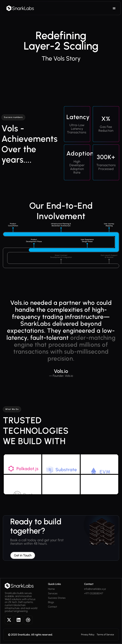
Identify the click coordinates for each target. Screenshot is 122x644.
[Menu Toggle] (114, 8)
